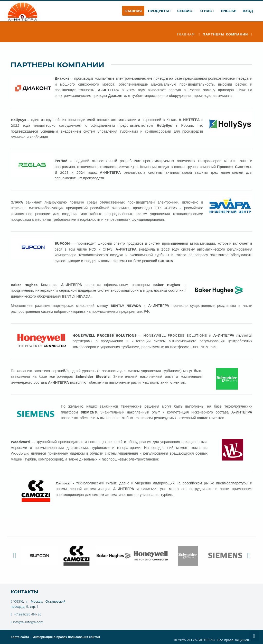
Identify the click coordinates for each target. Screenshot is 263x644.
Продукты (159, 11)
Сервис (186, 11)
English (228, 11)
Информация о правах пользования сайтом (66, 637)
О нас (207, 11)
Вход (248, 11)
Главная (133, 11)
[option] (39, 556)
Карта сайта (20, 637)
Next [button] (248, 556)
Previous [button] (15, 556)
